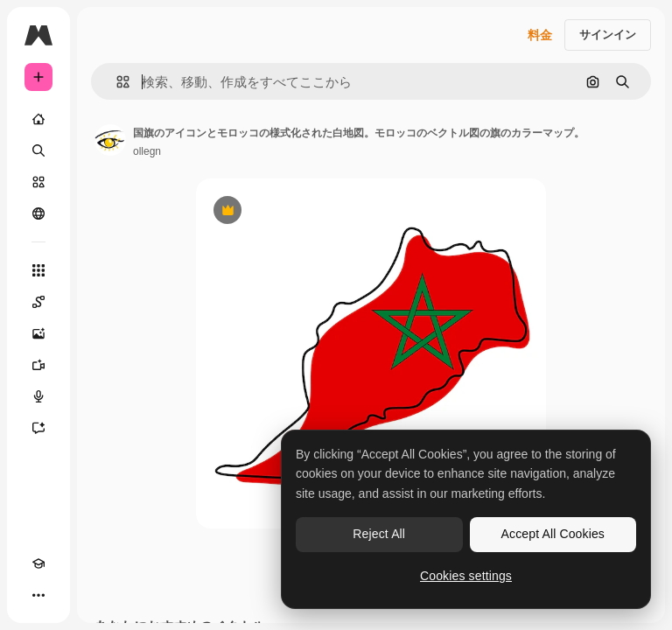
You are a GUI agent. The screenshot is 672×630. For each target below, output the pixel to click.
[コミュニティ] (38, 213)
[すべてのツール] (38, 270)
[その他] (38, 595)
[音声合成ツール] (38, 396)
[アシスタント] (38, 428)
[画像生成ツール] (38, 333)
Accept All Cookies (553, 534)
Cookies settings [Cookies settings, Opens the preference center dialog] (466, 576)
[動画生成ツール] (38, 365)
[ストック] (38, 182)
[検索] (38, 150)
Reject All (379, 534)
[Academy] (38, 563)
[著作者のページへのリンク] (110, 140)
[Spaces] (38, 302)
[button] (116, 82)
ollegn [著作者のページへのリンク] (147, 151)
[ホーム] (38, 119)
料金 (540, 35)
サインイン (608, 35)
